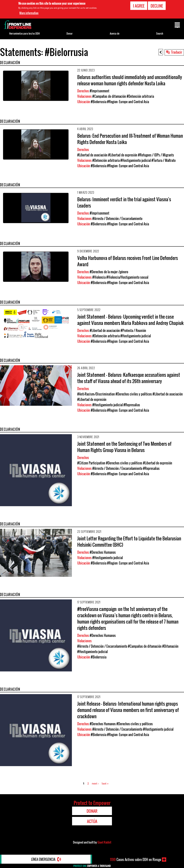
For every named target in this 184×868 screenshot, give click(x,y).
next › (95, 783)
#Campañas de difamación (109, 96)
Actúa (92, 821)
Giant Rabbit (104, 842)
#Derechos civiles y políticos (134, 394)
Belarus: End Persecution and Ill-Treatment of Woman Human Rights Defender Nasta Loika (130, 139)
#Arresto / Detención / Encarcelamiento (117, 219)
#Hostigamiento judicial (136, 160)
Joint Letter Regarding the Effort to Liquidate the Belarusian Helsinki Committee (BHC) (129, 541)
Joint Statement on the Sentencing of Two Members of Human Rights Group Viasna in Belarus (124, 447)
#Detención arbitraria (140, 96)
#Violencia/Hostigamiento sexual (127, 277)
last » (105, 783)
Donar (70, 33)
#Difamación (170, 646)
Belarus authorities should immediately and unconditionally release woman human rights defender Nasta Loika (130, 80)
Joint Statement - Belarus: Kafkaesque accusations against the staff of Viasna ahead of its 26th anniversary (129, 378)
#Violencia (99, 277)
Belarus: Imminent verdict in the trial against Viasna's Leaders (124, 202)
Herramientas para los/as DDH (24, 33)
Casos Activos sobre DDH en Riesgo (135, 860)
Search (160, 33)
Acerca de (115, 33)
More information (29, 13)
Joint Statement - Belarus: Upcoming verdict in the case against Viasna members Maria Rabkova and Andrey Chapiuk (130, 320)
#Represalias (132, 405)
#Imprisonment (99, 91)
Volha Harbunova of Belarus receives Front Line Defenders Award (128, 261)
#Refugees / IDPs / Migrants (156, 155)
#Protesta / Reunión (133, 330)
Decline (157, 6)
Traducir (177, 52)
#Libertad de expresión (123, 155)
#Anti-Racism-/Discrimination (96, 394)
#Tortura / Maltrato (164, 160)
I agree (139, 6)
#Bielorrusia (99, 102)
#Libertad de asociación (92, 155)
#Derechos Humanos (103, 552)
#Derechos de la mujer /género (109, 272)
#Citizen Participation (91, 463)
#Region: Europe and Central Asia (128, 102)
